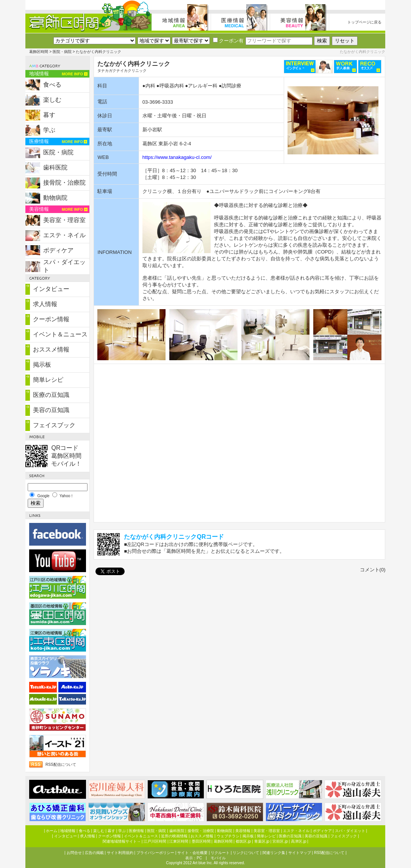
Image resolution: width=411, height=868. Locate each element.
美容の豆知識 (51, 410)
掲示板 (42, 365)
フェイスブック (54, 425)
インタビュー (51, 289)
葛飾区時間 (39, 52)
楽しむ (52, 100)
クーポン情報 (51, 319)
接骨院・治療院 (64, 183)
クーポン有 (228, 41)
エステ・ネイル (64, 235)
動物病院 (55, 198)
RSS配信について (61, 765)
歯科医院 (55, 167)
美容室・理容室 (64, 220)
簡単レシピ (48, 380)
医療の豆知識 (51, 395)
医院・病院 (62, 52)
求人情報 (45, 304)
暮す (49, 115)
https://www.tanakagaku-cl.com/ (177, 157)
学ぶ (49, 130)
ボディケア (58, 250)
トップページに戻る (364, 22)
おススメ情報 (51, 349)
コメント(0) (373, 570)
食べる (52, 85)
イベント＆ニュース (60, 334)
